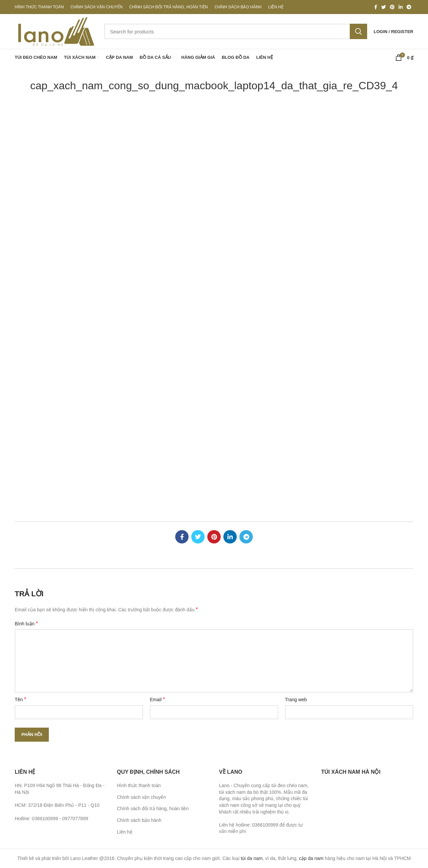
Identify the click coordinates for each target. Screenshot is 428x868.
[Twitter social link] (384, 7)
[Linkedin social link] (401, 7)
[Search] (236, 31)
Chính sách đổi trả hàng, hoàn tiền (153, 809)
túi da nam (252, 858)
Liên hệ (125, 832)
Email (157, 699)
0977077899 (75, 819)
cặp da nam (311, 858)
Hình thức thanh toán (139, 785)
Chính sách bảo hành (139, 820)
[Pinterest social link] (392, 7)
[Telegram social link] (409, 7)
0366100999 (45, 819)
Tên (20, 699)
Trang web (296, 700)
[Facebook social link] (376, 7)
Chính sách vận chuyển (142, 797)
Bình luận (26, 624)
